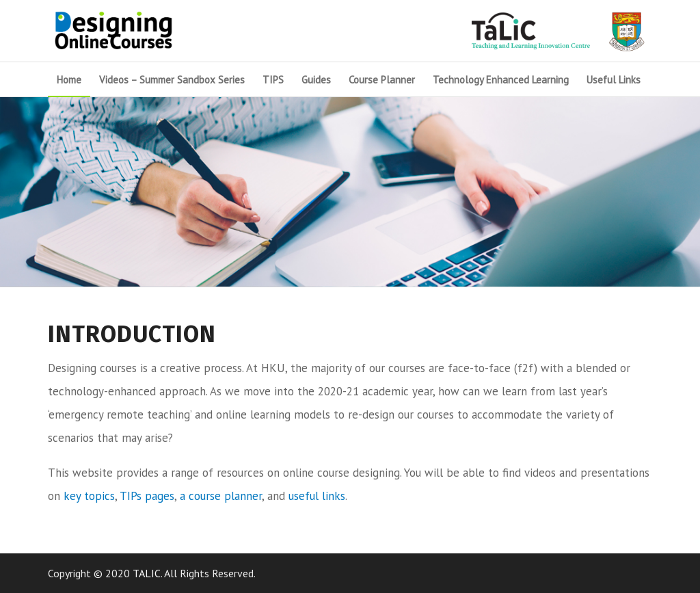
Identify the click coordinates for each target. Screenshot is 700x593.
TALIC (147, 573)
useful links (317, 496)
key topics (89, 496)
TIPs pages (147, 496)
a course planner (221, 496)
